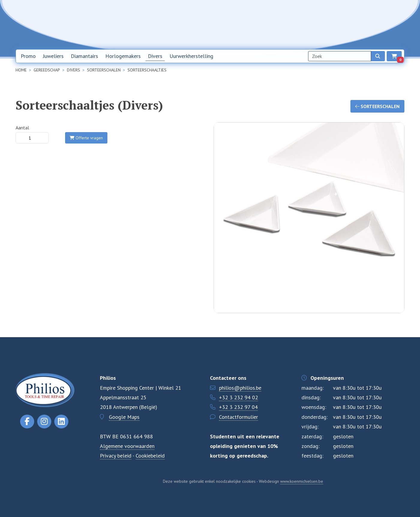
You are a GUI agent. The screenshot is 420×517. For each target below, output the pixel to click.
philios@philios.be (240, 388)
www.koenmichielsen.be (302, 481)
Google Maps (124, 417)
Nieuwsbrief (290, 24)
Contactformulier (238, 417)
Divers (155, 56)
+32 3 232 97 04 (238, 407)
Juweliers (53, 56)
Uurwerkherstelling (191, 56)
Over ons (320, 24)
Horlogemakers (123, 56)
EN (382, 25)
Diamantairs (84, 56)
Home (263, 24)
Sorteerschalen (377, 106)
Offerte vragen (86, 138)
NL (367, 25)
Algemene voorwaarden (127, 446)
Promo (28, 56)
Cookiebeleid (150, 456)
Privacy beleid (116, 456)
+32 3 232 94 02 (238, 397)
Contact (346, 24)
